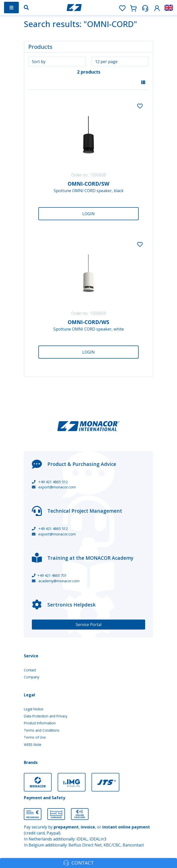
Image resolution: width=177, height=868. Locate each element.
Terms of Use (35, 737)
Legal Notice (34, 709)
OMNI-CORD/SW (88, 184)
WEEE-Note (33, 745)
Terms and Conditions (42, 730)
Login (88, 214)
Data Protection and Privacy (46, 716)
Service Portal (89, 625)
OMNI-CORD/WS (88, 322)
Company (32, 677)
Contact (30, 670)
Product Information (40, 723)
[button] (157, 7)
